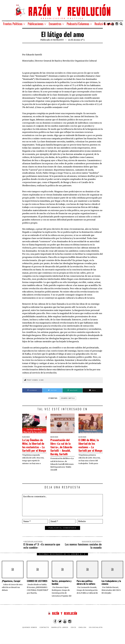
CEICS (73, 631)
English (83, 631)
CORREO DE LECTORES (37, 584)
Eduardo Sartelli (68, 398)
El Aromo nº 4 (78, 40)
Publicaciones (36, 24)
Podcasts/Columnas (78, 24)
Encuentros (55, 24)
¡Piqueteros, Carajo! (11, 584)
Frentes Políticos (13, 24)
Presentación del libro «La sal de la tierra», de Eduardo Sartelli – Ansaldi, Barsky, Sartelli (62, 448)
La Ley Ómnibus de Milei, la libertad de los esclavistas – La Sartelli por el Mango (34, 447)
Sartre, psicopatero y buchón (62, 586)
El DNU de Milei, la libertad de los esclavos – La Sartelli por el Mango (90, 447)
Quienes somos (30, 631)
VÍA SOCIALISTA (96, 631)
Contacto (44, 631)
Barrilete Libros (60, 631)
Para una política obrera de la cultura (86, 586)
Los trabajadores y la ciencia (111, 586)
